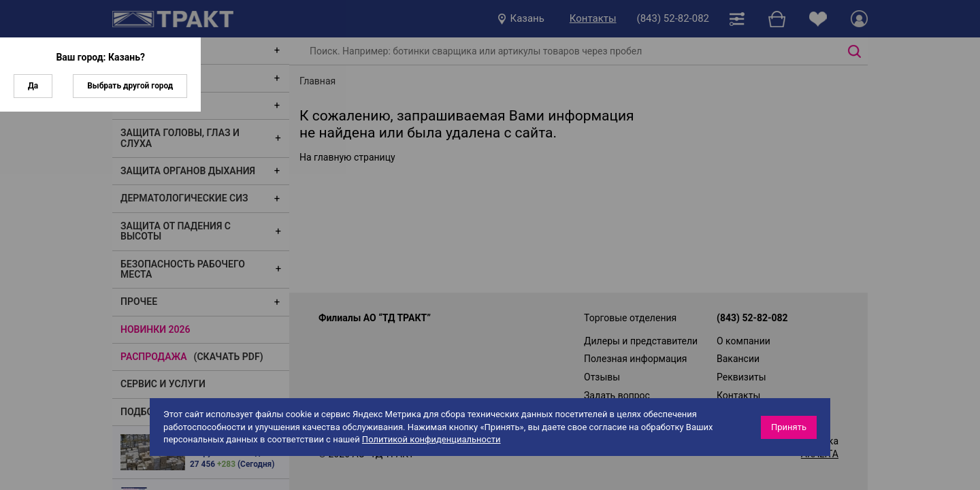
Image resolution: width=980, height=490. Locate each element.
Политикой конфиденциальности (431, 439)
